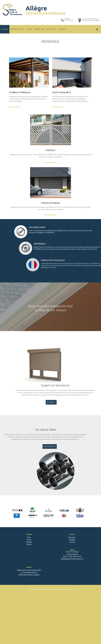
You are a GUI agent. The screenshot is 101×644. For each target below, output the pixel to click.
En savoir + (15, 107)
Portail (29, 544)
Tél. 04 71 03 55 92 (72, 552)
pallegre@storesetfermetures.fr (72, 559)
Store (29, 29)
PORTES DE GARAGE (51, 239)
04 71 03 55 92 (69, 20)
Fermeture (39, 29)
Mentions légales (69, 589)
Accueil (5, 29)
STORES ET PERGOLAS (20, 93)
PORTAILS (50, 186)
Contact (62, 29)
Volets (29, 540)
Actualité (51, 29)
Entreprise (72, 537)
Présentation (17, 29)
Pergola (29, 542)
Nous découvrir (39, 446)
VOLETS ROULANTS (62, 93)
